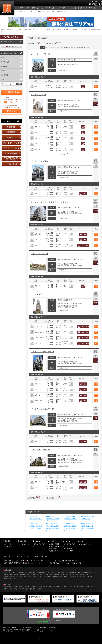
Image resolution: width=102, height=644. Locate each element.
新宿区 (21, 587)
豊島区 (87, 587)
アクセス (15, 556)
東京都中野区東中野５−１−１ (53, 520)
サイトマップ (31, 561)
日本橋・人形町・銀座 (27, 575)
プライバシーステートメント (47, 561)
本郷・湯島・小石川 (42, 575)
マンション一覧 (24, 544)
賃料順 (55, 47)
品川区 (46, 587)
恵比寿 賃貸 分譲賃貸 (53, 530)
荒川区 (22, 589)
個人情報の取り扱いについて (68, 561)
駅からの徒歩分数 (79, 47)
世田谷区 (52, 587)
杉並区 (93, 587)
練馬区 (16, 589)
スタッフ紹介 (25, 556)
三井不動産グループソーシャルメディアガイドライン (67, 563)
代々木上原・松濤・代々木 (86, 572)
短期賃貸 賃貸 (86, 519)
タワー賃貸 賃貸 (52, 523)
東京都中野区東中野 (70, 516)
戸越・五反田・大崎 (82, 575)
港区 (4, 587)
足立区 (28, 589)
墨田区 (76, 587)
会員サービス (20, 561)
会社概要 (7, 556)
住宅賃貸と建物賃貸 (87, 526)
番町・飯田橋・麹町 (40, 572)
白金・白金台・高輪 (54, 572)
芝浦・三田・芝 (55, 575)
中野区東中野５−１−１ (53, 516)
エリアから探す (54, 544)
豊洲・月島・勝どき (68, 575)
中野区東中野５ (34, 516)
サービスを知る (9, 546)
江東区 (64, 587)
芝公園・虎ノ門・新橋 (25, 572)
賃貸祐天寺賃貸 (69, 523)
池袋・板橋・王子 (9, 579)
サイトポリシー (42, 563)
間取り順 (59, 47)
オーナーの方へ (69, 551)
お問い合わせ (9, 561)
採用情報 (35, 556)
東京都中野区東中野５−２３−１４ (70, 520)
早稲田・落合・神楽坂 (11, 575)
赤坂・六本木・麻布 (9, 572)
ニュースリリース (85, 544)
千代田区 (33, 587)
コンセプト (8, 544)
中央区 (15, 587)
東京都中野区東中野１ (88, 516)
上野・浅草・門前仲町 (85, 577)
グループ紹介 (45, 556)
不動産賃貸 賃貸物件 (36, 529)
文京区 (27, 587)
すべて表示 (64, 154)
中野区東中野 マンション (35, 520)
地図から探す (53, 551)
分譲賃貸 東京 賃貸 (36, 526)
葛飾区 (33, 589)
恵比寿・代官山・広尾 (69, 572)
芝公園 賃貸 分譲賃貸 (88, 530)
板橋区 (6, 589)
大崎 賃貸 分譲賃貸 (53, 526)
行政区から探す (54, 546)
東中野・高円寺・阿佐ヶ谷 (61, 577)
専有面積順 (65, 47)
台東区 (70, 587)
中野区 (82, 587)
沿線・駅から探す (55, 549)
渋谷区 (10, 587)
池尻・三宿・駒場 (45, 577)
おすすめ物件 (68, 549)
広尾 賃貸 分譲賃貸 (70, 526)
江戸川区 (40, 589)
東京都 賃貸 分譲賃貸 (70, 530)
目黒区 (40, 587)
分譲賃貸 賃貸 (34, 523)
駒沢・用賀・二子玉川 (31, 577)
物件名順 (86, 47)
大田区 (59, 587)
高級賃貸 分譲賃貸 (87, 523)
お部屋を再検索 (11, 92)
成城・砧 (74, 577)
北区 (11, 589)
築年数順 (71, 47)
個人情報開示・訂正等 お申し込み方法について (19, 563)
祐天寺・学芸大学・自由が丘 (13, 577)
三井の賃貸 (8, 9)
